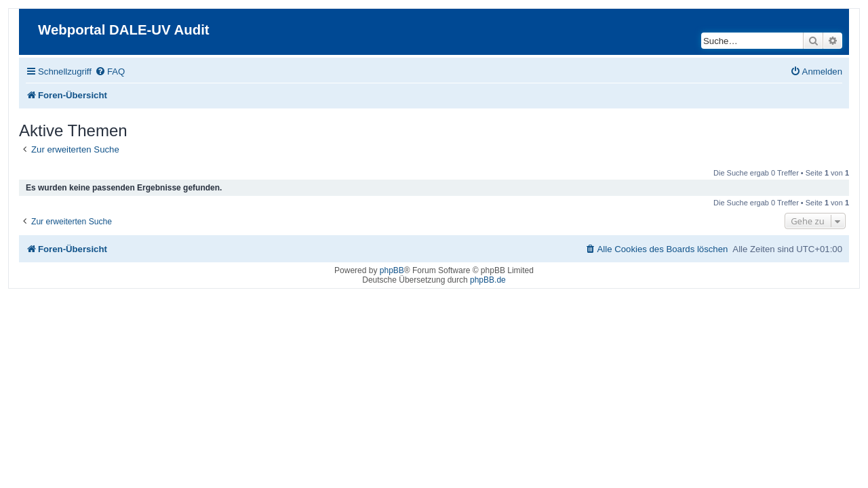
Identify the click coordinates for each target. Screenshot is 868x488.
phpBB (392, 270)
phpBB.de (488, 280)
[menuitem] (102, 72)
